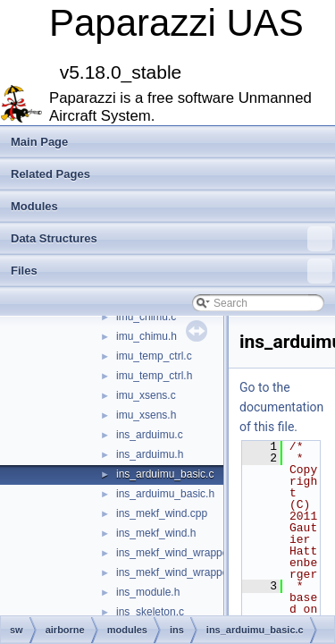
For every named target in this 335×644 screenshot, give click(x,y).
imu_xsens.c (146, 395)
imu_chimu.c (146, 317)
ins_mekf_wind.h (156, 533)
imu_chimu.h (147, 336)
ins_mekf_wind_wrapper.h (178, 572)
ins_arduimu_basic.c (165, 474)
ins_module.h (148, 592)
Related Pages (50, 174)
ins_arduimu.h (150, 454)
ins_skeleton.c (150, 612)
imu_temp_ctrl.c (154, 356)
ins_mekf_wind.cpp (162, 513)
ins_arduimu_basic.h (165, 494)
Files (172, 271)
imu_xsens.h (146, 415)
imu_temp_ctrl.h (154, 376)
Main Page (39, 142)
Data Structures (172, 239)
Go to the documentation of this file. (281, 407)
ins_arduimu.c (150, 435)
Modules (34, 206)
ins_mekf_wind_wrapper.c (178, 553)
